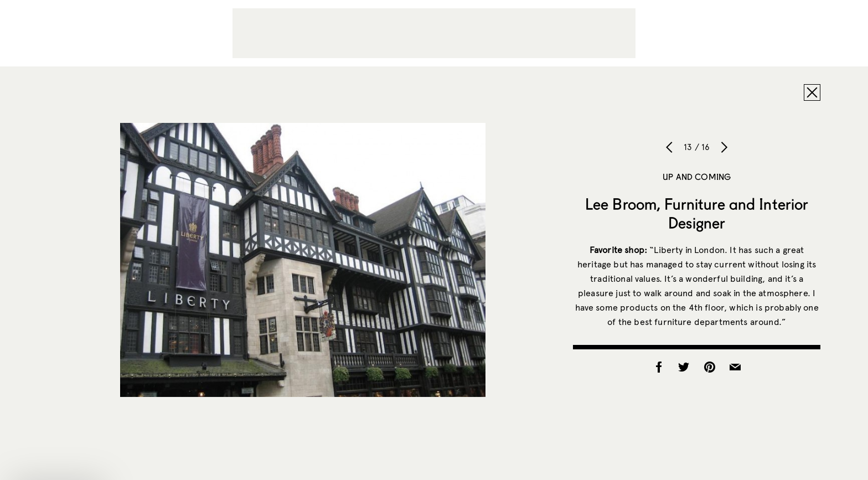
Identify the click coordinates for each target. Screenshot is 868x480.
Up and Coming (697, 177)
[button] (58, 466)
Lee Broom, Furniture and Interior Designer (697, 213)
